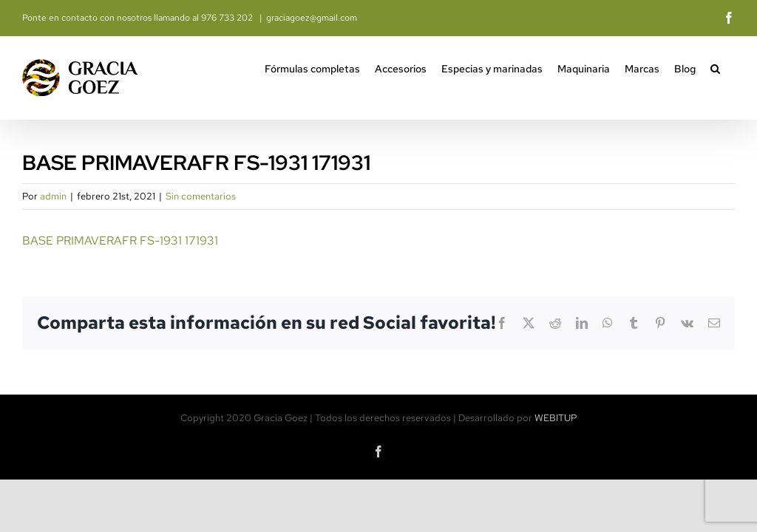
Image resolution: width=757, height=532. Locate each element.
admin (53, 196)
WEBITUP (556, 418)
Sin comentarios (201, 196)
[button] (715, 67)
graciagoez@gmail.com (312, 18)
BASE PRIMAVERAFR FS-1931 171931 (120, 241)
